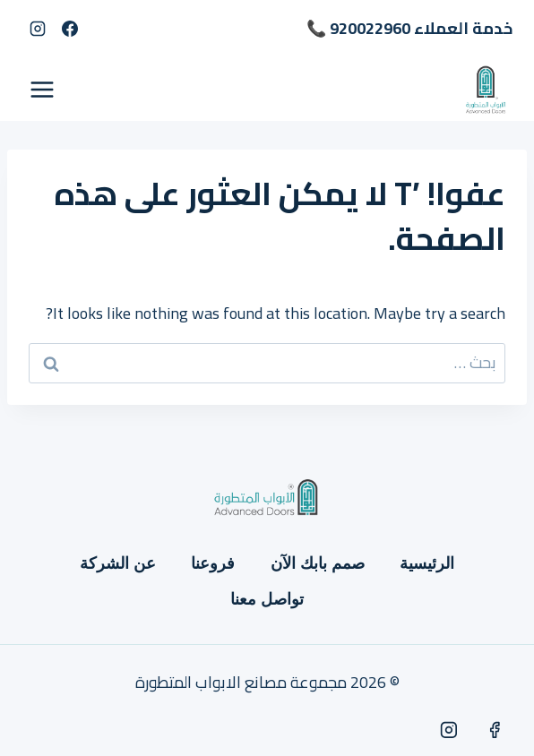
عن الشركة (118, 563)
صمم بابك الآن (318, 563)
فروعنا (213, 563)
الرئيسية (427, 563)
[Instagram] (38, 29)
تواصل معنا (267, 599)
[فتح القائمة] (43, 89)
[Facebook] (70, 29)
